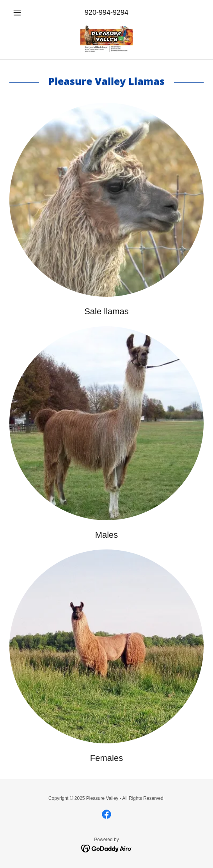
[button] (24, 12)
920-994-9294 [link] (106, 12)
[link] (106, 39)
